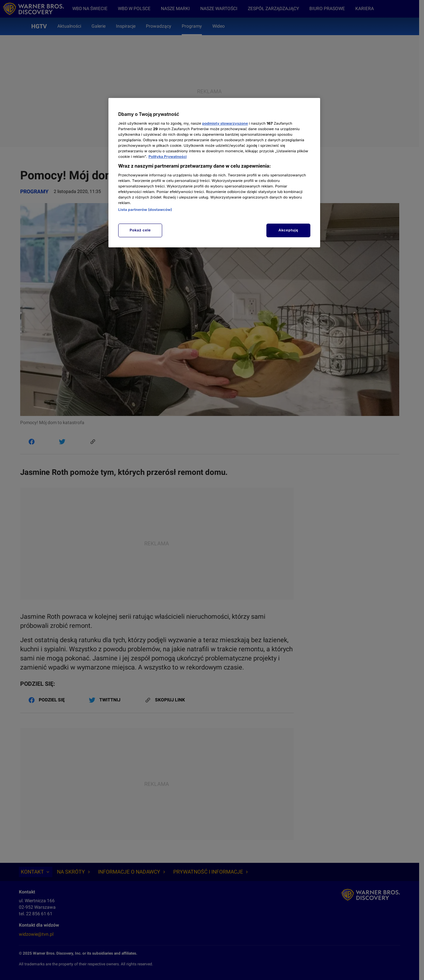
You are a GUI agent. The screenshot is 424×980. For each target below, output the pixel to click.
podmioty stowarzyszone (225, 123)
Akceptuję (288, 230)
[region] (214, 173)
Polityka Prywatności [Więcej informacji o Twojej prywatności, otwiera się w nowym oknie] (168, 157)
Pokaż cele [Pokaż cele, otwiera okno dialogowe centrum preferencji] (140, 230)
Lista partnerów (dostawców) (145, 210)
